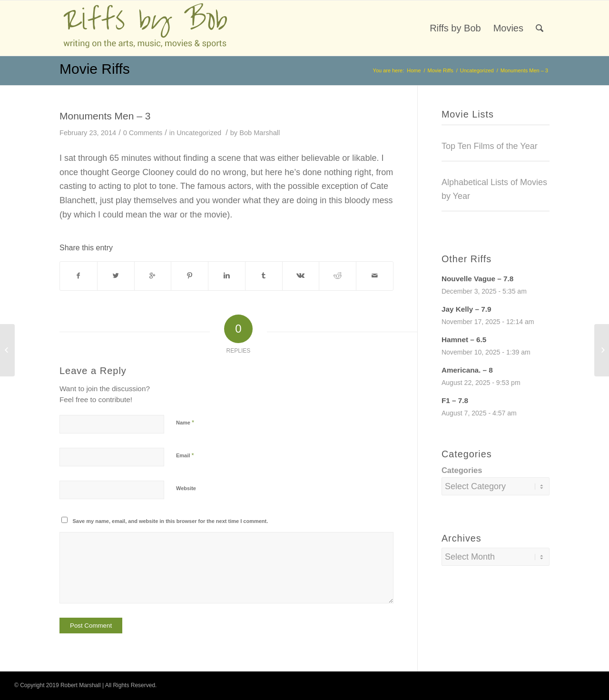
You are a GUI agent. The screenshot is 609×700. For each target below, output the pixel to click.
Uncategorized (477, 70)
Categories (462, 470)
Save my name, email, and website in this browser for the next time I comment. (171, 521)
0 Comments (143, 133)
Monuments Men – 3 (105, 116)
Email (185, 455)
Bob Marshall (260, 133)
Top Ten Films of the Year (490, 146)
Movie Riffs (95, 69)
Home (414, 70)
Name (185, 422)
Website (186, 488)
